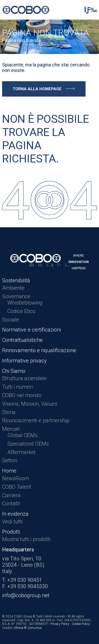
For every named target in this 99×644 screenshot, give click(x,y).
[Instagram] (68, 265)
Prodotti (11, 532)
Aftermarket (22, 452)
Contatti (11, 504)
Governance (16, 296)
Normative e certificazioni (32, 330)
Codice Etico (21, 311)
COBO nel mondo (22, 395)
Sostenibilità (16, 280)
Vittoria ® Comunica (28, 628)
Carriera (11, 495)
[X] (59, 265)
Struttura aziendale (24, 378)
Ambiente (13, 288)
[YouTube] (50, 265)
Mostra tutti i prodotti (26, 539)
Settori (10, 460)
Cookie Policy (81, 624)
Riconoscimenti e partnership (36, 420)
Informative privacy (24, 361)
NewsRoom (16, 478)
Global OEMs (22, 435)
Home (9, 471)
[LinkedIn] (40, 265)
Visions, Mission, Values (30, 404)
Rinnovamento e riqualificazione (39, 350)
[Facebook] (32, 265)
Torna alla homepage (37, 89)
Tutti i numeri (17, 387)
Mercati (11, 429)
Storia (9, 412)
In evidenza (15, 514)
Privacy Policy (60, 624)
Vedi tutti (12, 521)
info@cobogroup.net (26, 595)
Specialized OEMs (28, 444)
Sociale (11, 320)
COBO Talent (17, 487)
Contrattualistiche (22, 340)
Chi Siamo (14, 371)
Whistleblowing (25, 303)
